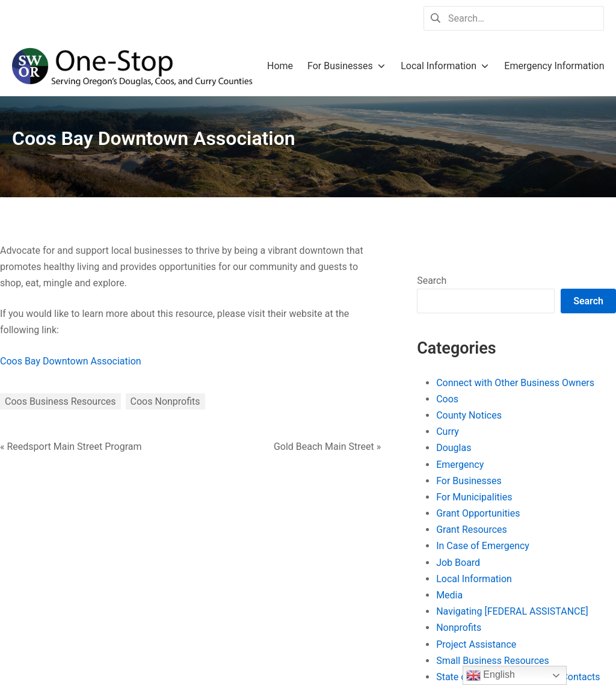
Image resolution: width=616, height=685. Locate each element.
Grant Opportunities (478, 513)
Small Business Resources (493, 661)
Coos (447, 399)
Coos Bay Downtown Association (71, 361)
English (491, 675)
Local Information (474, 579)
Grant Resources (472, 530)
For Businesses (469, 481)
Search (432, 281)
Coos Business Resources (60, 401)
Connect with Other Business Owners (515, 383)
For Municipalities (474, 497)
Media (449, 595)
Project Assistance (476, 644)
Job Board (458, 563)
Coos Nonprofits (165, 401)
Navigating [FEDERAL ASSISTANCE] (512, 611)
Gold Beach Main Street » (327, 447)
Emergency (460, 465)
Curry (448, 432)
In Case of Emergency (483, 546)
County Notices (469, 415)
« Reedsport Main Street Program (71, 447)
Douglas (454, 448)
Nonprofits (459, 628)
